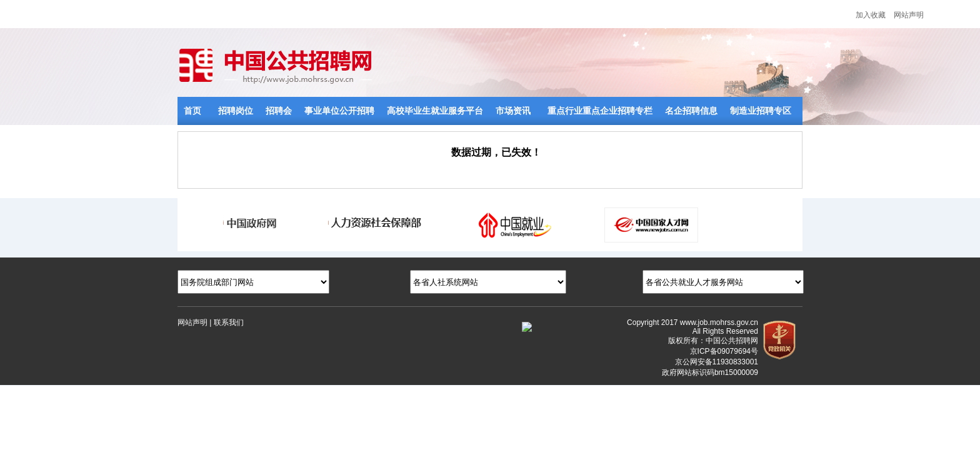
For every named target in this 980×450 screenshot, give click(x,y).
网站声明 (909, 15)
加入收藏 (871, 15)
